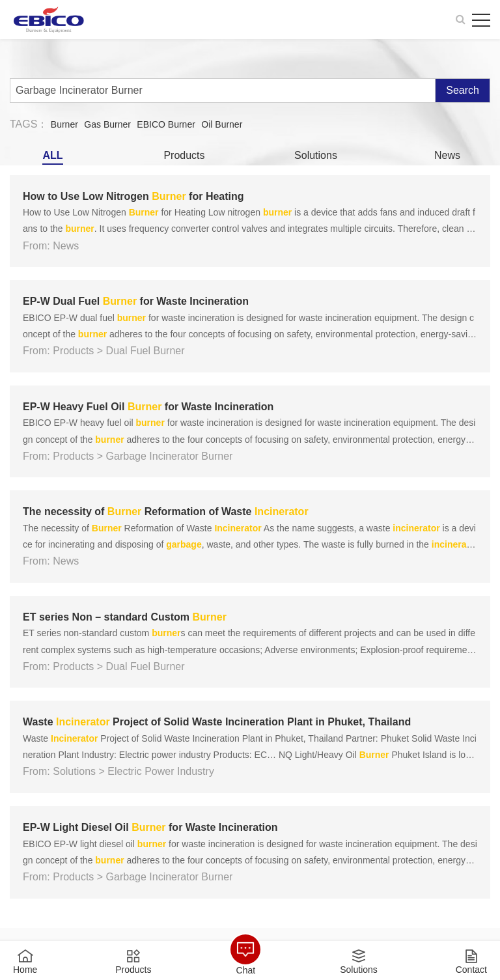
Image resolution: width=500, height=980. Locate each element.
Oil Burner (222, 124)
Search (463, 90)
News (447, 155)
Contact (471, 969)
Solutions (316, 155)
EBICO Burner (166, 124)
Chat (246, 970)
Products (184, 155)
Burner (64, 124)
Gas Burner (107, 124)
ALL (52, 155)
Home (25, 969)
